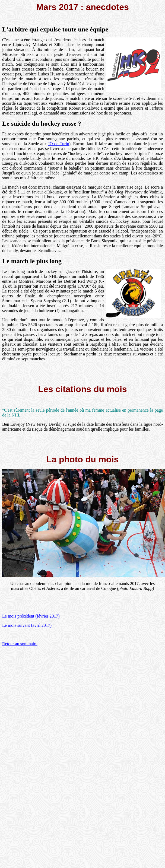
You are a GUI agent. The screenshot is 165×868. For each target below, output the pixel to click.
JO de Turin (59, 144)
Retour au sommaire (20, 644)
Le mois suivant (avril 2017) (27, 625)
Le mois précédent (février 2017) (31, 616)
